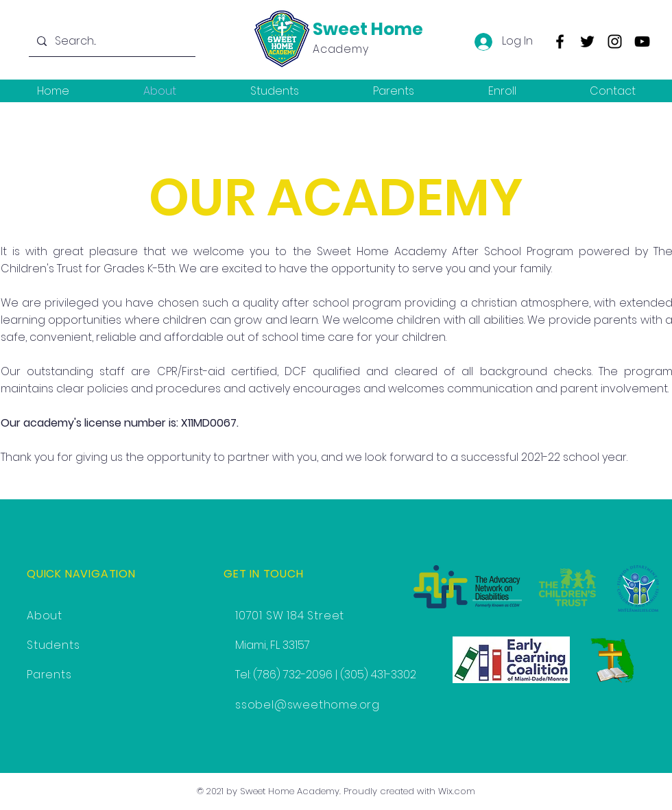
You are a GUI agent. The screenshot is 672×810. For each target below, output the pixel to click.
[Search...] (111, 41)
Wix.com (457, 791)
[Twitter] (587, 41)
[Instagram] (615, 41)
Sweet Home (368, 29)
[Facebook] (560, 41)
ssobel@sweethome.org (308, 705)
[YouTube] (642, 41)
